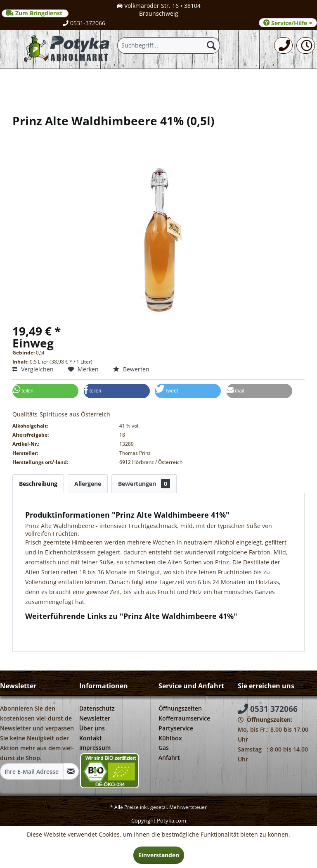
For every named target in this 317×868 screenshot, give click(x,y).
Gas (164, 748)
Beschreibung (38, 484)
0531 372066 (268, 709)
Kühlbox (170, 738)
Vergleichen (33, 369)
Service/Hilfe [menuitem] (288, 23)
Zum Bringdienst (35, 13)
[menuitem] (283, 45)
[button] (45, 391)
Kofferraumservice (184, 718)
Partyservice (176, 728)
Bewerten (131, 369)
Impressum (95, 748)
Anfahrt (169, 757)
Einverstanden (159, 855)
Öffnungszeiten (180, 708)
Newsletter (95, 718)
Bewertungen (144, 484)
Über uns (92, 728)
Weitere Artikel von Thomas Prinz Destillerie (90, 635)
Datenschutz (97, 708)
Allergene (88, 484)
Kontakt (91, 738)
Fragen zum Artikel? (56, 627)
